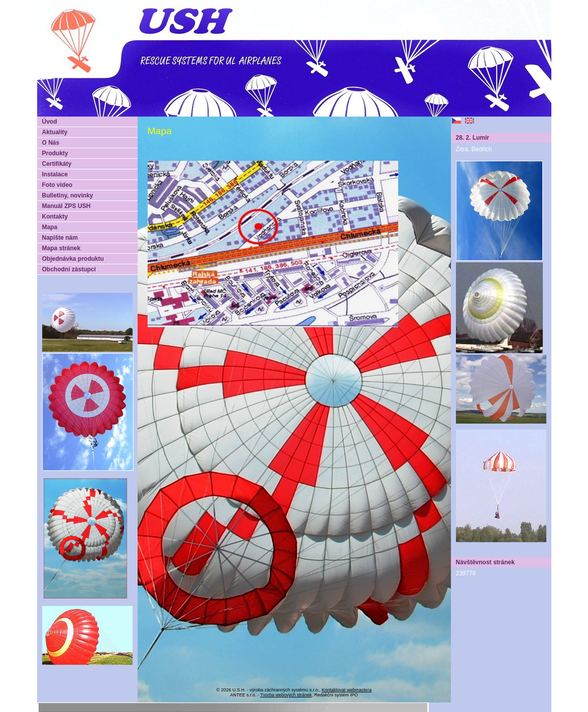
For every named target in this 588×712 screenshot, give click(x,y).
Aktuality (55, 132)
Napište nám (60, 238)
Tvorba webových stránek (286, 695)
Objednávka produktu (73, 259)
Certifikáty (57, 164)
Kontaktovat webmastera (347, 690)
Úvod (50, 122)
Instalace (55, 174)
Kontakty (55, 217)
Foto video (57, 185)
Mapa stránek (62, 248)
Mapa (50, 227)
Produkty (55, 153)
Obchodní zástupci (69, 269)
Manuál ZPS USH (67, 206)
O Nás (51, 143)
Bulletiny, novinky (68, 195)
